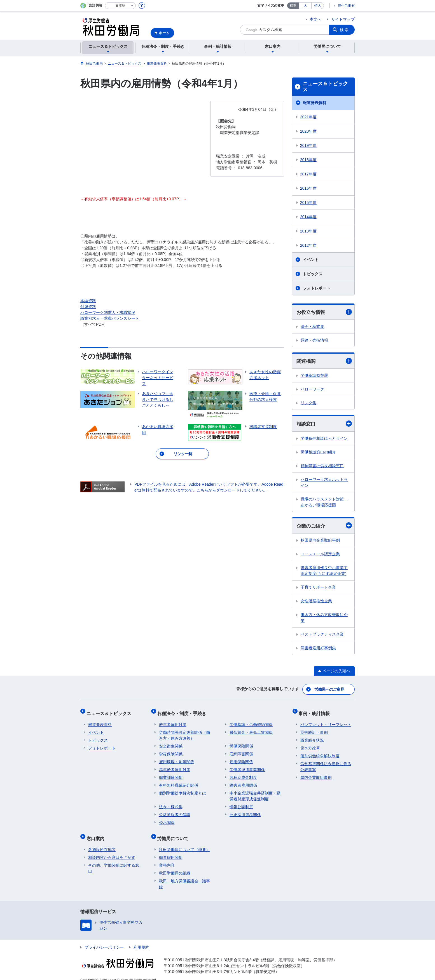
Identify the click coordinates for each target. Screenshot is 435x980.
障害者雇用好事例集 (318, 649)
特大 (318, 6)
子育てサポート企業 (318, 589)
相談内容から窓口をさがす (112, 850)
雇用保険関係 (241, 758)
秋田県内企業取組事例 (320, 542)
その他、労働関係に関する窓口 (114, 861)
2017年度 (308, 174)
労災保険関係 (171, 750)
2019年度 (308, 145)
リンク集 (308, 404)
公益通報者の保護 (175, 811)
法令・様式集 (312, 327)
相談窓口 (324, 425)
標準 (293, 6)
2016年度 (308, 188)
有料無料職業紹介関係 (179, 782)
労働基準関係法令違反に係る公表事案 (326, 763)
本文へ (315, 19)
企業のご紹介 (324, 527)
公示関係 (167, 819)
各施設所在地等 (102, 842)
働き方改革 (310, 744)
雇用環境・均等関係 (177, 758)
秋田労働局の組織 (175, 866)
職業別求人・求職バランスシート (110, 318)
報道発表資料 (315, 103)
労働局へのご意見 (329, 690)
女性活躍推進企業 (316, 602)
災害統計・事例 (314, 729)
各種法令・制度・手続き (184, 712)
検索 (345, 30)
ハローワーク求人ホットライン (324, 483)
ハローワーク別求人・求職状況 (108, 312)
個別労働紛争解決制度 (320, 752)
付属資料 (88, 307)
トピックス (313, 274)
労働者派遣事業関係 (247, 766)
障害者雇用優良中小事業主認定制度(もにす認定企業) (324, 572)
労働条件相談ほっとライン (324, 439)
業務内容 (167, 858)
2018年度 (308, 160)
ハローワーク (312, 390)
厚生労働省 (346, 6)
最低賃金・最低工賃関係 (251, 729)
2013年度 (308, 231)
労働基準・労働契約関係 (251, 721)
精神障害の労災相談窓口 (322, 467)
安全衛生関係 (171, 742)
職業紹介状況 (312, 737)
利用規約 (141, 940)
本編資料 (88, 301)
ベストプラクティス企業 (322, 636)
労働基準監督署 (314, 376)
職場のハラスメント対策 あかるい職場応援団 (324, 503)
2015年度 (308, 203)
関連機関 (324, 362)
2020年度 (308, 131)
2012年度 (308, 245)
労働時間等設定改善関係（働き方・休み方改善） (184, 732)
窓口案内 (97, 833)
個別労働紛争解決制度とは (183, 789)
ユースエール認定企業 (320, 555)
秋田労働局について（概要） (184, 842)
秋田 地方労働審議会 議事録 (184, 877)
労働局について (175, 833)
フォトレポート (317, 288)
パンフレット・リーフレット (326, 721)
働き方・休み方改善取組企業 (324, 619)
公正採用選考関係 (245, 811)
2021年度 (308, 117)
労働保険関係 (241, 742)
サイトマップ (343, 19)
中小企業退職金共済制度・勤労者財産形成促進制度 (255, 792)
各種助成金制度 (243, 774)
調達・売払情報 (314, 340)
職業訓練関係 (171, 774)
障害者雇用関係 (243, 782)
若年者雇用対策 (173, 721)
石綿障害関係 (241, 750)
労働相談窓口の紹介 (318, 453)
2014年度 (308, 217)
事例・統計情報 (316, 712)
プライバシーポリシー (104, 940)
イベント (311, 260)
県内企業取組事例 (316, 774)
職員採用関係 (171, 850)
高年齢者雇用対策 (175, 766)
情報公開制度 (241, 803)
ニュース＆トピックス (325, 87)
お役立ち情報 (324, 312)
